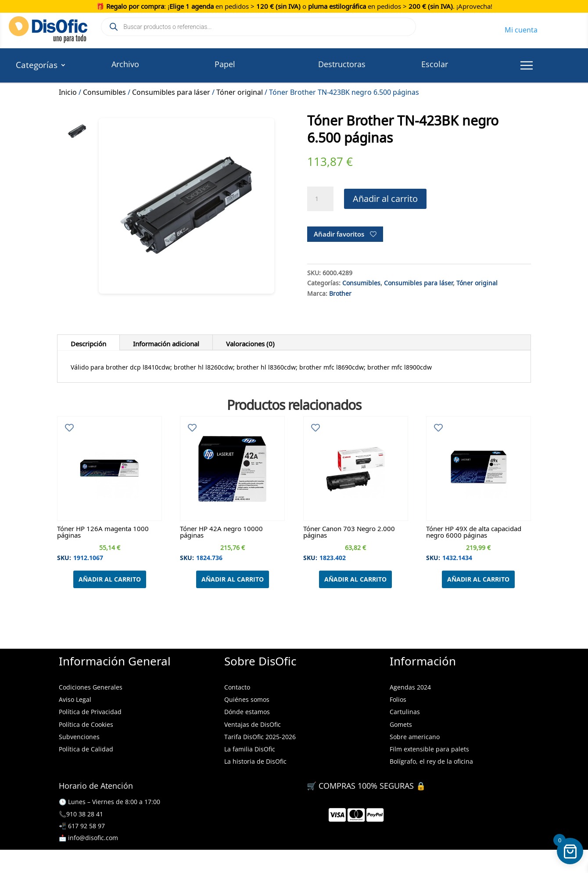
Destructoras (342, 64)
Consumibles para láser (171, 91)
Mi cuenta (521, 29)
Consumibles (104, 91)
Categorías (37, 66)
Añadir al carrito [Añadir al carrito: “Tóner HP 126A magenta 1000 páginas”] (110, 579)
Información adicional (166, 342)
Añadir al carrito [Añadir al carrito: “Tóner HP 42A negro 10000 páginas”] (233, 579)
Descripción (88, 342)
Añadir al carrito (385, 199)
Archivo (125, 64)
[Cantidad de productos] (320, 199)
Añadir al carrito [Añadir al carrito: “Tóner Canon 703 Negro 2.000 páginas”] (355, 579)
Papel (225, 64)
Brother (340, 292)
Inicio (68, 91)
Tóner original (240, 91)
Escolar (435, 64)
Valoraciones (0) (250, 342)
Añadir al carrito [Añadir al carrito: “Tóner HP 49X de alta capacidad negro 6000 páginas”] (478, 579)
